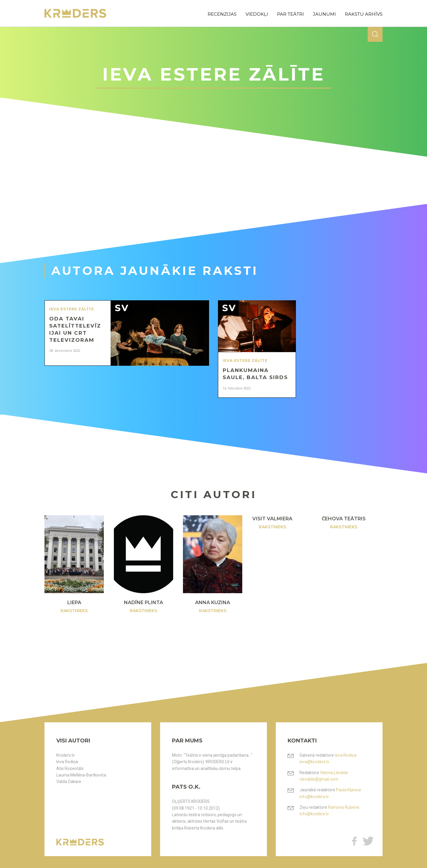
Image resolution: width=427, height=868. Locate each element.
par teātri (290, 14)
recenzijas (222, 14)
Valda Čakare (69, 782)
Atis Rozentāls (70, 768)
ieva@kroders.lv (314, 762)
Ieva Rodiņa (67, 762)
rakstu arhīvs (364, 14)
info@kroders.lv (314, 797)
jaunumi (324, 14)
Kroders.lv (66, 755)
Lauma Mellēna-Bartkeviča (81, 775)
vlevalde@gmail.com (319, 779)
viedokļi (257, 14)
